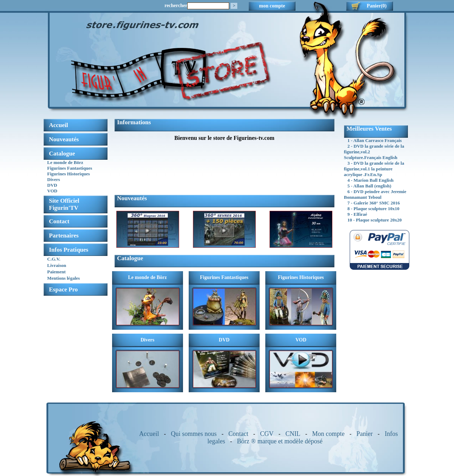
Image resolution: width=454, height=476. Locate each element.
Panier (365, 434)
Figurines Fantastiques (70, 168)
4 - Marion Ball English (371, 180)
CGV (267, 434)
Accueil (149, 434)
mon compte (272, 6)
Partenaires (64, 236)
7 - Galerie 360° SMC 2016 (374, 203)
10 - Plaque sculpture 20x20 (375, 220)
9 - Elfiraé (358, 214)
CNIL (293, 434)
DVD (52, 185)
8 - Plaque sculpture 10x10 (373, 209)
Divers (54, 179)
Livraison (57, 265)
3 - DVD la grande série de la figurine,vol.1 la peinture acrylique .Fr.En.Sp (374, 169)
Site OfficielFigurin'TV (64, 204)
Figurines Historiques (68, 174)
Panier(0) (377, 6)
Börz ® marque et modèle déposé (280, 441)
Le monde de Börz (65, 162)
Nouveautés (64, 139)
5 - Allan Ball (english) (370, 186)
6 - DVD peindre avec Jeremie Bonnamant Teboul (375, 194)
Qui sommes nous (194, 434)
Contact (59, 221)
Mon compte (328, 434)
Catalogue (62, 154)
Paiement (56, 272)
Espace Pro (63, 289)
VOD (52, 191)
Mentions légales (63, 278)
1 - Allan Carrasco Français (375, 140)
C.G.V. (54, 259)
